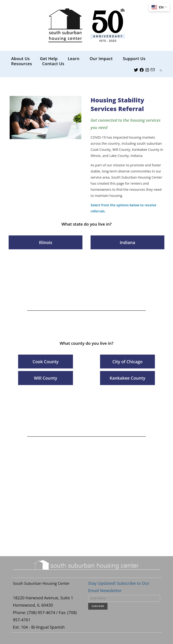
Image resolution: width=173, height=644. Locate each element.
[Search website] (161, 71)
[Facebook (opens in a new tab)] (142, 70)
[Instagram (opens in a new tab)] (147, 70)
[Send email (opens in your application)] (153, 70)
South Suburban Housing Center (43, 583)
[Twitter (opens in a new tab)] (136, 70)
